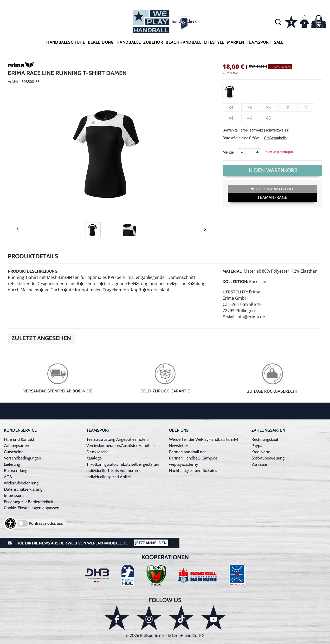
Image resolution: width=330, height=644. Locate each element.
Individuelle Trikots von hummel (114, 471)
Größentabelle (275, 138)
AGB (8, 477)
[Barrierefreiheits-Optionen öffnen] (10, 523)
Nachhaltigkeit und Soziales (193, 471)
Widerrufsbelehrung (21, 483)
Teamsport (259, 42)
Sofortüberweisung (268, 458)
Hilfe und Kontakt (19, 439)
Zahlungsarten (17, 446)
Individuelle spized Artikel (109, 477)
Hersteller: (235, 292)
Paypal (257, 446)
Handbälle (129, 42)
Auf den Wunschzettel (272, 189)
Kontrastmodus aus (46, 523)
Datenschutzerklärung (23, 489)
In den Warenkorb (272, 170)
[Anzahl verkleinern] (242, 152)
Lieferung (12, 464)
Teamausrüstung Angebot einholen (117, 439)
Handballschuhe (66, 42)
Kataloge (94, 458)
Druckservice (97, 452)
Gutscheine (14, 452)
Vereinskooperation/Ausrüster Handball (121, 446)
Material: (233, 271)
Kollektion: (235, 282)
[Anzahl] (250, 152)
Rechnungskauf (265, 439)
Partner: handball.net (187, 452)
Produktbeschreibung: (33, 271)
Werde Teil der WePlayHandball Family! (204, 439)
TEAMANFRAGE (272, 197)
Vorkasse (259, 464)
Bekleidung (101, 42)
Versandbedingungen (22, 458)
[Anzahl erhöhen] (257, 152)
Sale (279, 42)
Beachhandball (183, 42)
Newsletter (179, 446)
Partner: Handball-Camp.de (193, 458)
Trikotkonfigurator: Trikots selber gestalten (123, 464)
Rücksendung (16, 471)
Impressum (14, 495)
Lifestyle (214, 42)
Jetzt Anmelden (151, 543)
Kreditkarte (261, 452)
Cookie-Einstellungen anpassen (32, 508)
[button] (278, 22)
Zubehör (153, 42)
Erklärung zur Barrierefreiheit (29, 502)
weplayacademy (183, 464)
